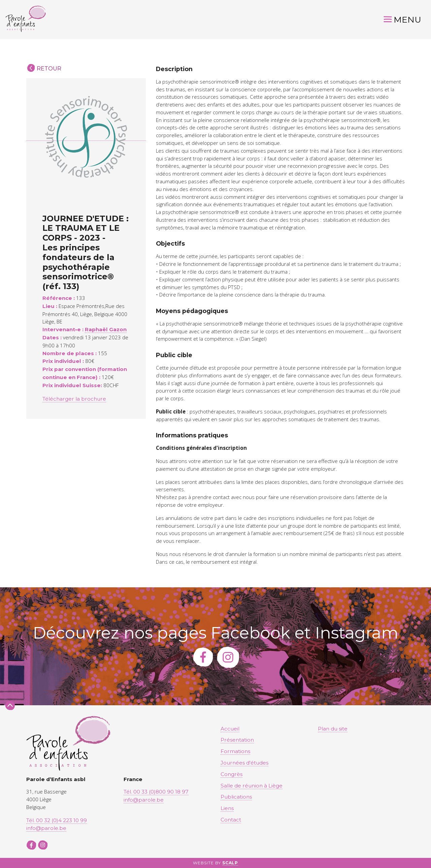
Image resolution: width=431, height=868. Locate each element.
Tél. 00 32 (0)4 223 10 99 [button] (57, 820)
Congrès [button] (231, 774)
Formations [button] (235, 751)
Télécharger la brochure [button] (74, 399)
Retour (49, 69)
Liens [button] (227, 808)
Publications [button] (236, 797)
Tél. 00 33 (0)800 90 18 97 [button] (156, 792)
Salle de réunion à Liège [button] (252, 786)
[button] (26, 20)
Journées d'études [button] (244, 763)
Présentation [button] (237, 740)
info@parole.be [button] (46, 828)
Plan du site (333, 729)
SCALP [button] (230, 863)
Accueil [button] (230, 729)
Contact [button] (231, 820)
